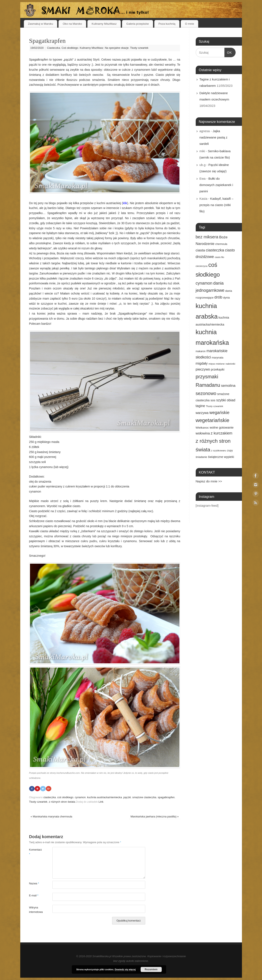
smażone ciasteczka (144, 798)
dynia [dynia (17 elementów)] (227, 298)
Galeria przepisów (137, 24)
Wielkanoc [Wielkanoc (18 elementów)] (202, 428)
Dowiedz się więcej (125, 969)
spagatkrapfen (166, 798)
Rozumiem (151, 969)
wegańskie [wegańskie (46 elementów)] (219, 413)
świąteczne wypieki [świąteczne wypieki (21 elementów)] (221, 457)
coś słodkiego (65, 798)
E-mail (34, 896)
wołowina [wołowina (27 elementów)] (203, 433)
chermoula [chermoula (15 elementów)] (221, 244)
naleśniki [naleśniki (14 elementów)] (230, 364)
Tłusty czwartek (139, 48)
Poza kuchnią (167, 24)
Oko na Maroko (72, 24)
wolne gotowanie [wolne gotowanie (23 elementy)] (222, 427)
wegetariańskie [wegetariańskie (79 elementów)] (213, 420)
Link (101, 802)
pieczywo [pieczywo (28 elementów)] (203, 369)
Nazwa (34, 884)
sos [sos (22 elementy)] (213, 400)
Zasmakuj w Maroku (40, 24)
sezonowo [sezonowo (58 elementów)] (206, 393)
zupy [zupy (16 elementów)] (230, 451)
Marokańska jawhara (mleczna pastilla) (155, 817)
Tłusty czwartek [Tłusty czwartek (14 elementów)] (214, 406)
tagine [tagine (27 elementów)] (200, 406)
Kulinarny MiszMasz (104, 24)
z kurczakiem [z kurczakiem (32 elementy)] (221, 433)
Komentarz (35, 852)
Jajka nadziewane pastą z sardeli (214, 137)
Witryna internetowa (35, 910)
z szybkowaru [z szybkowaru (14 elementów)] (219, 451)
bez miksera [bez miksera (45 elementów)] (207, 237)
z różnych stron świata (62, 802)
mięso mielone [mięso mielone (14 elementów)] (217, 364)
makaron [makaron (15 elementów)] (201, 351)
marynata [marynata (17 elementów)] (218, 358)
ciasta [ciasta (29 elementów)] (200, 250)
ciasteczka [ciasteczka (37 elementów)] (215, 250)
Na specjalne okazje (117, 48)
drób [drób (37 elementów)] (218, 297)
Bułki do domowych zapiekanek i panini (216, 185)
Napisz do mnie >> (209, 481)
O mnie (189, 24)
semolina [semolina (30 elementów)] (228, 386)
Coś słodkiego (70, 48)
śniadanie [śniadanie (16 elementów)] (201, 457)
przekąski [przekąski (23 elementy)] (218, 369)
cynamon (80, 798)
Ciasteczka (54, 48)
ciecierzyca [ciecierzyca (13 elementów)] (202, 266)
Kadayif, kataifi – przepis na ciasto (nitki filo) (217, 205)
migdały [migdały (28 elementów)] (202, 363)
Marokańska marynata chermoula (51, 817)
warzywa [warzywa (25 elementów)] (202, 413)
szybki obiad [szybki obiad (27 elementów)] (226, 400)
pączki (127, 798)
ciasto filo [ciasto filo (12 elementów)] (219, 257)
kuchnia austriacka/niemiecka (105, 798)
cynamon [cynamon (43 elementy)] (204, 283)
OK (228, 52)
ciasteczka (50, 798)
